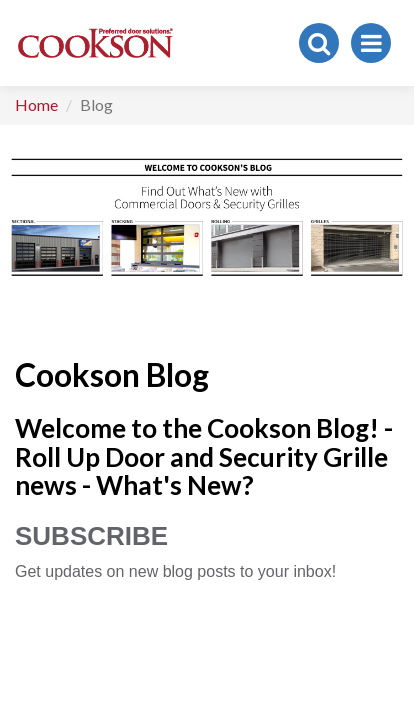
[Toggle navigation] (371, 43)
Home (36, 104)
